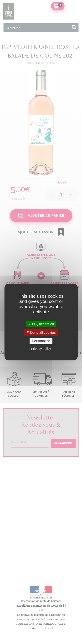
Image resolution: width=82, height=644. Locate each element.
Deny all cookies (41, 333)
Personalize (41, 341)
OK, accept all (41, 324)
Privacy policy (41, 348)
